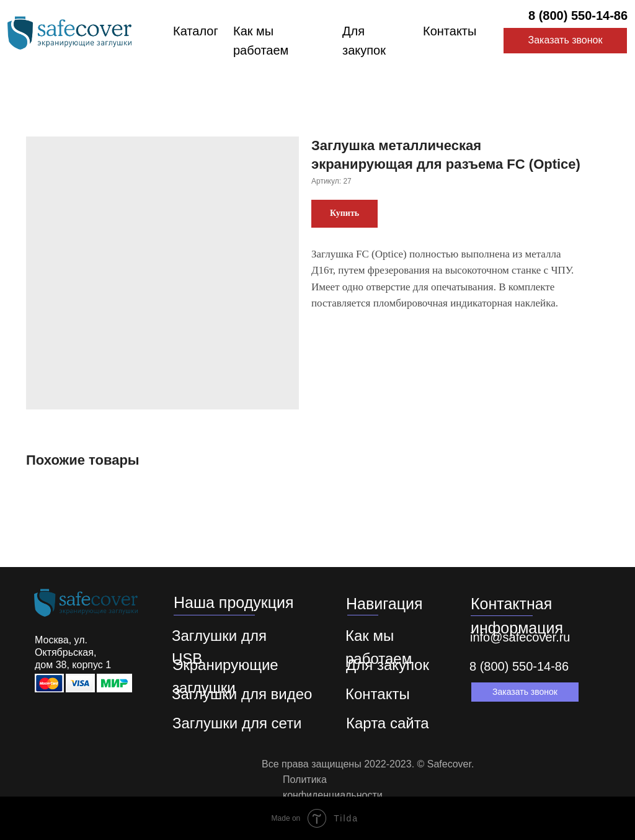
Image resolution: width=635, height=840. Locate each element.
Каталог (196, 31)
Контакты (450, 31)
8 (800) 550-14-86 (578, 16)
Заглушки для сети (237, 723)
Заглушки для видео (242, 694)
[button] (525, 692)
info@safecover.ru (520, 637)
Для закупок (388, 665)
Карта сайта (388, 723)
